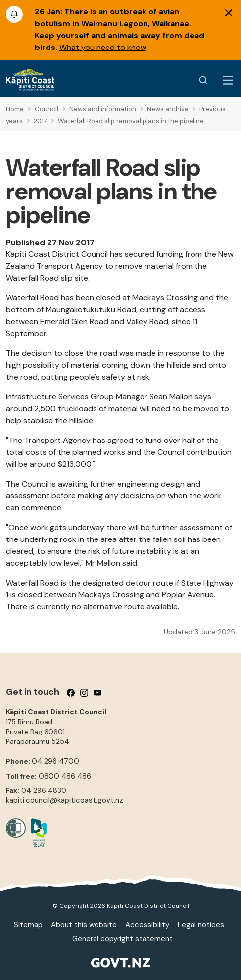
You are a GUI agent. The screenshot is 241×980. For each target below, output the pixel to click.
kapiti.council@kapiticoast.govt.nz (65, 800)
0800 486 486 (65, 776)
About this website (84, 925)
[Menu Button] (228, 80)
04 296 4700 (55, 761)
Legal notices (201, 925)
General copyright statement (122, 939)
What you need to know (103, 47)
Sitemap (28, 925)
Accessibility (147, 925)
